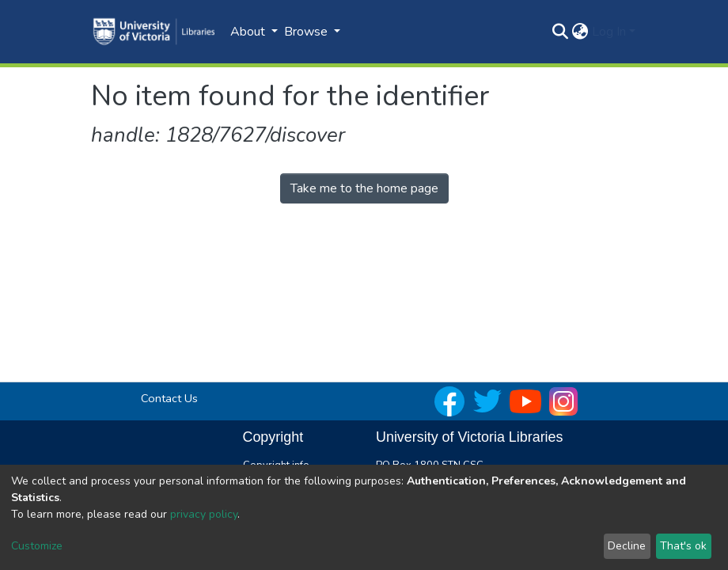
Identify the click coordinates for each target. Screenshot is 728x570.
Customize (37, 546)
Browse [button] (307, 32)
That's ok (683, 546)
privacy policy (204, 514)
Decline (627, 546)
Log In (609, 32)
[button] (580, 32)
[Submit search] (561, 32)
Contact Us (169, 398)
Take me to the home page (364, 188)
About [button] (249, 32)
